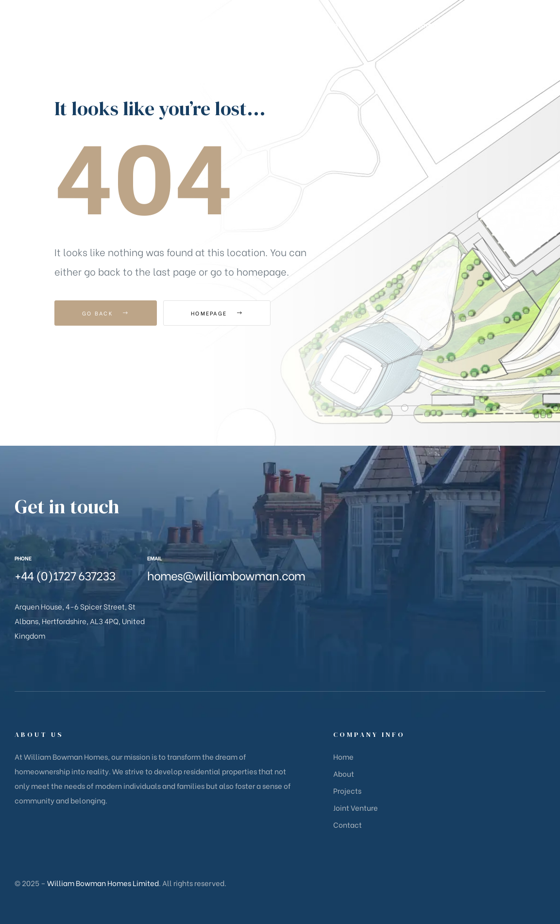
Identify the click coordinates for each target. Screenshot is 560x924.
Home (343, 756)
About (344, 773)
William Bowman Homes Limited (103, 883)
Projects (347, 790)
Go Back (106, 313)
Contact (348, 824)
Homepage (217, 313)
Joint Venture (356, 807)
